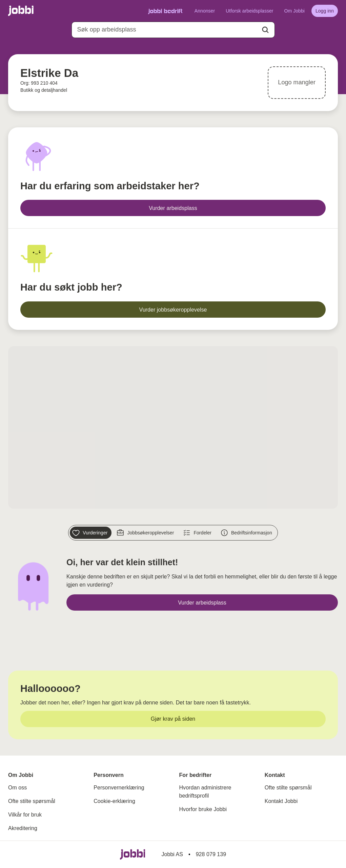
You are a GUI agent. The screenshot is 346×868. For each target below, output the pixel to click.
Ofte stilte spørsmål (32, 801)
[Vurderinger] (91, 533)
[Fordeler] (198, 533)
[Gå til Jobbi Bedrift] (165, 11)
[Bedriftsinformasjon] (247, 533)
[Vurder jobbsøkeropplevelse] (173, 310)
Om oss (17, 788)
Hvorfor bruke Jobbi (203, 809)
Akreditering (23, 828)
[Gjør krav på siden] (173, 719)
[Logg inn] (325, 11)
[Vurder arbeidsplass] (173, 208)
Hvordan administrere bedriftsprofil (205, 792)
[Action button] (265, 30)
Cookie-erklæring (114, 801)
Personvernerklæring (119, 788)
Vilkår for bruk (25, 815)
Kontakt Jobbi (281, 801)
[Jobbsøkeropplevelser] (146, 533)
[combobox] (173, 30)
